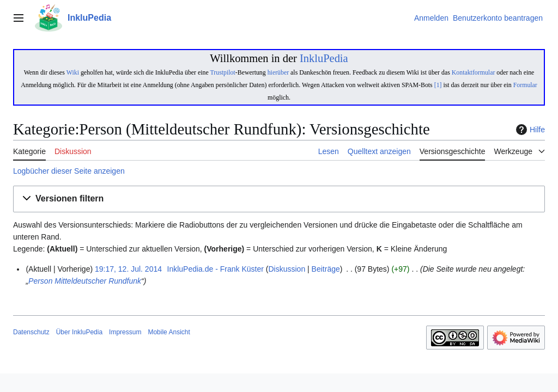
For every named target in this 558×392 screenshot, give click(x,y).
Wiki (73, 72)
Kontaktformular (474, 72)
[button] (279, 199)
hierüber (278, 72)
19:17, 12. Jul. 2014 (128, 269)
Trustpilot (222, 72)
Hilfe (529, 130)
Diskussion (287, 269)
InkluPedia (324, 58)
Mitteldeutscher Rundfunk (98, 281)
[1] (438, 85)
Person (40, 281)
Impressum (125, 332)
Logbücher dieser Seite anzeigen (69, 171)
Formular (525, 85)
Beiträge (326, 269)
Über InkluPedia (79, 332)
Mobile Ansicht (169, 332)
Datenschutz (31, 332)
